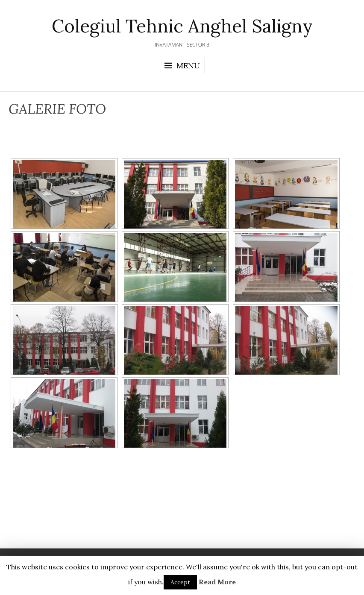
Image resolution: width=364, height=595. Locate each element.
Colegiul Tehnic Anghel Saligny (182, 26)
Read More (217, 582)
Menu (188, 66)
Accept (180, 582)
